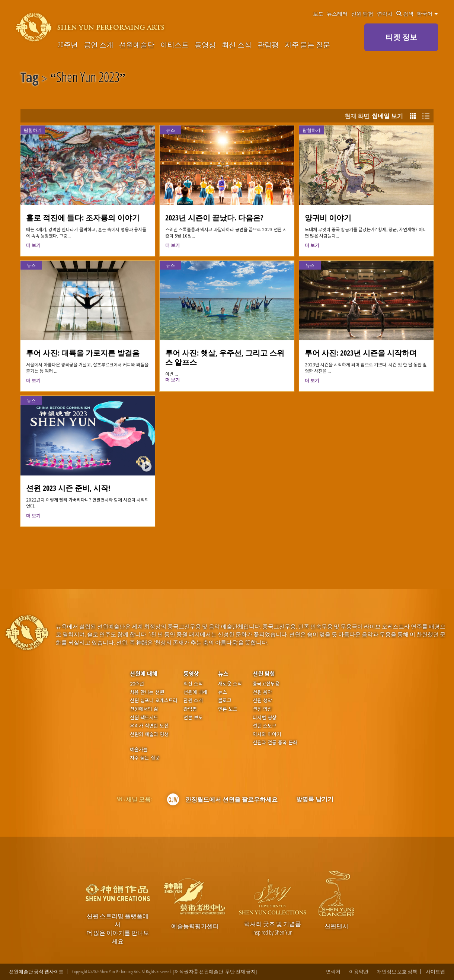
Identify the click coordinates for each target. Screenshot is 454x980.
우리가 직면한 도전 (149, 726)
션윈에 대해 (144, 673)
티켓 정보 (401, 37)
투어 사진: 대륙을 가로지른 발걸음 (83, 353)
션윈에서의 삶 (144, 709)
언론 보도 (193, 717)
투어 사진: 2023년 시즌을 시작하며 (361, 353)
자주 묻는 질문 (307, 45)
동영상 (205, 45)
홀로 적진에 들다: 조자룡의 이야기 (83, 218)
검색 (405, 14)
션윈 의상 (262, 709)
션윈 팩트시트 (144, 717)
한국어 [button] (427, 14)
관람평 (268, 45)
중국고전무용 (266, 684)
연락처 (385, 14)
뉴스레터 (337, 14)
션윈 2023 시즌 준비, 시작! (68, 488)
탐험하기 (33, 130)
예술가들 (139, 749)
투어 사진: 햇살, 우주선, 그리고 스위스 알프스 (225, 357)
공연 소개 (99, 45)
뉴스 (170, 130)
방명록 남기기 (315, 799)
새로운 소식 (230, 684)
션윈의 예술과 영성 (149, 734)
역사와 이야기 (267, 734)
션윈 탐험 (362, 14)
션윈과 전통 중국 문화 (275, 742)
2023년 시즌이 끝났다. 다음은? (214, 218)
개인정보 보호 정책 (397, 972)
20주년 (68, 45)
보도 (318, 14)
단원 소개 (193, 700)
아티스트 (175, 45)
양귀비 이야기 (328, 218)
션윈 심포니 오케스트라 (154, 700)
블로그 (225, 700)
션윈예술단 (137, 45)
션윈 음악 (262, 692)
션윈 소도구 (265, 726)
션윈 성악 (262, 700)
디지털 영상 (265, 717)
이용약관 (359, 972)
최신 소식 (237, 45)
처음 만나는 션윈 (147, 692)
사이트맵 (435, 972)
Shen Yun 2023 (88, 79)
